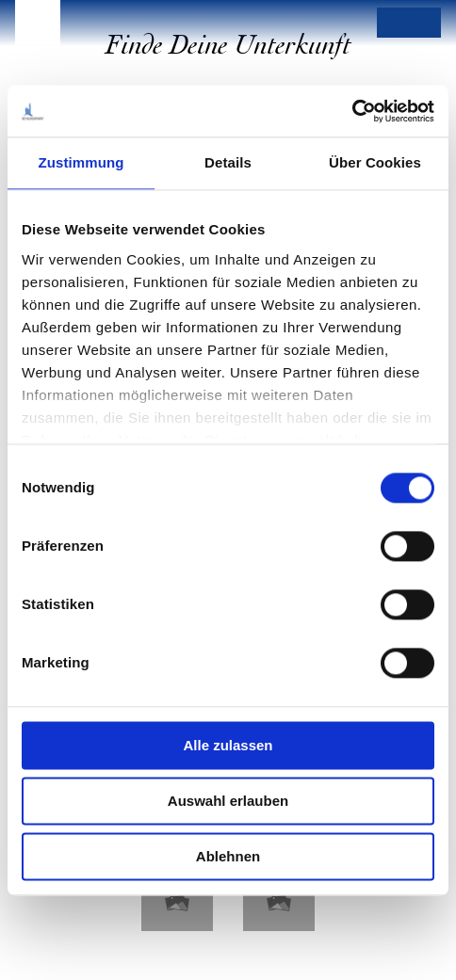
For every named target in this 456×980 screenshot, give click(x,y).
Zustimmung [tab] (81, 162)
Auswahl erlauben (228, 801)
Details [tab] (228, 162)
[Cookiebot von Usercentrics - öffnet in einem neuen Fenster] (352, 111)
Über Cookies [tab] (375, 162)
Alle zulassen (228, 745)
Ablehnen (228, 856)
